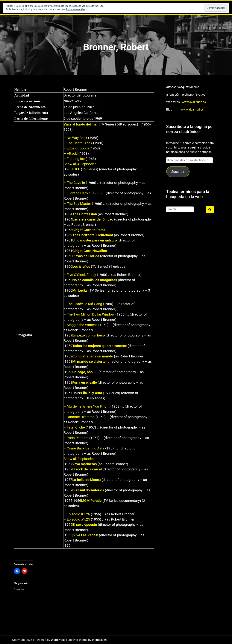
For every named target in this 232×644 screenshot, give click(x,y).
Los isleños (81, 267)
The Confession (85, 214)
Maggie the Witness (82, 325)
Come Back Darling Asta (85, 448)
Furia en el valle (85, 383)
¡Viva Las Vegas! (85, 535)
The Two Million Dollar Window (91, 314)
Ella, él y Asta (92, 393)
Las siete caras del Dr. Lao (93, 219)
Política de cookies (76, 9)
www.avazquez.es (194, 102)
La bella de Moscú (87, 480)
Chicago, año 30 (85, 372)
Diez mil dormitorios (88, 490)
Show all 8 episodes (79, 459)
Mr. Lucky (80, 290)
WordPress (58, 640)
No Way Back (77, 138)
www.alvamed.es (192, 110)
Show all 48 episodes (80, 164)
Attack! (72, 154)
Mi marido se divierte (89, 362)
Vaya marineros (85, 464)
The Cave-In (76, 183)
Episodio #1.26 (78, 514)
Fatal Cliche (76, 427)
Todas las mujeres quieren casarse (99, 346)
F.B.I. (76, 169)
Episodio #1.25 (78, 519)
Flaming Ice (76, 159)
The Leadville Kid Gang (84, 304)
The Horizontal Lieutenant (93, 235)
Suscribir (178, 172)
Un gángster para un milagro (95, 240)
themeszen (99, 640)
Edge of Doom (78, 148)
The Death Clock (79, 143)
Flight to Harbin (79, 193)
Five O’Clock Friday (81, 275)
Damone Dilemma (81, 417)
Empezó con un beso (88, 335)
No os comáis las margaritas (95, 280)
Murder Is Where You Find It (88, 406)
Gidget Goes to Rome (89, 230)
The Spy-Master (79, 204)
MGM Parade (91, 501)
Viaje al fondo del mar (81, 124)
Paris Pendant (78, 438)
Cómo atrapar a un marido (93, 356)
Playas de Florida (86, 256)
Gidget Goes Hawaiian (90, 251)
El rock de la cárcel (87, 469)
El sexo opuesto (85, 525)
